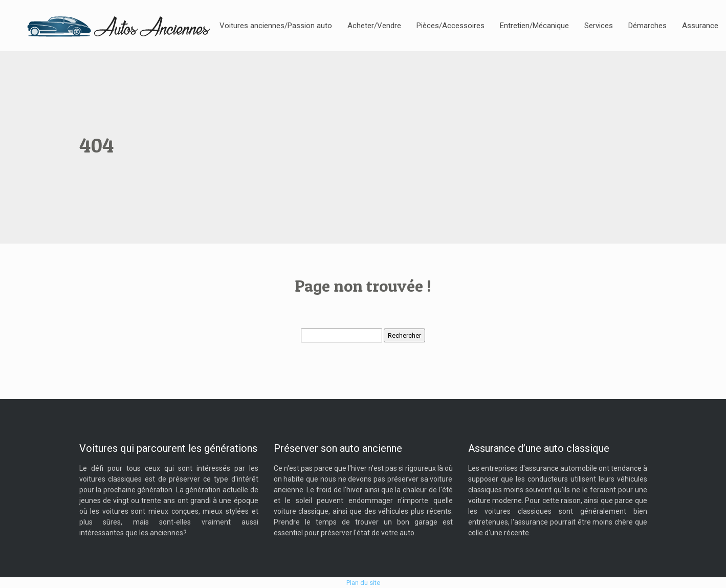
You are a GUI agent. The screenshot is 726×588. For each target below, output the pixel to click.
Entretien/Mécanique (534, 26)
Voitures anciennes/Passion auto (276, 26)
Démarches (647, 26)
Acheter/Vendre (374, 26)
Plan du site (363, 583)
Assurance (700, 26)
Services (599, 26)
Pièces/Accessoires (450, 26)
